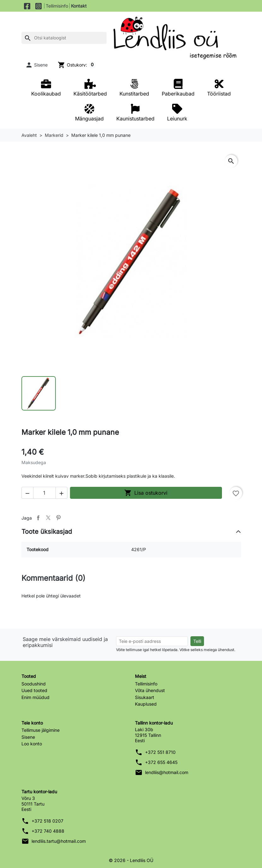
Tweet (48, 518)
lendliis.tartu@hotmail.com (59, 841)
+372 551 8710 (160, 752)
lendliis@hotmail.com (167, 772)
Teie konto (32, 723)
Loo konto (32, 744)
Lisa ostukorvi (146, 493)
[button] (37, 65)
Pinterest (58, 518)
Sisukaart (145, 697)
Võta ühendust (150, 690)
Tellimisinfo (57, 6)
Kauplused (146, 704)
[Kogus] (44, 493)
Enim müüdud (35, 697)
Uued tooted (34, 690)
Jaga (38, 518)
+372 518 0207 (47, 821)
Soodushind (34, 684)
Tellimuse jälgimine (41, 730)
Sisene (28, 737)
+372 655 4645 (161, 762)
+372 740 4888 (48, 831)
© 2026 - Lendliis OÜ (131, 860)
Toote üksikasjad (47, 532)
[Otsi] (64, 38)
